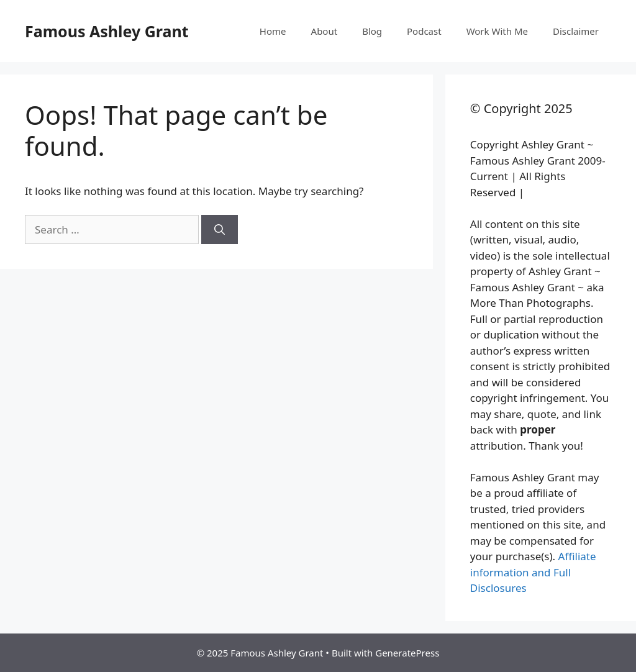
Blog (372, 31)
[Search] (220, 230)
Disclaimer (576, 31)
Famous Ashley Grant (107, 31)
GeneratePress (407, 653)
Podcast (424, 31)
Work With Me (497, 31)
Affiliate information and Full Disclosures (533, 572)
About (325, 31)
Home (273, 31)
